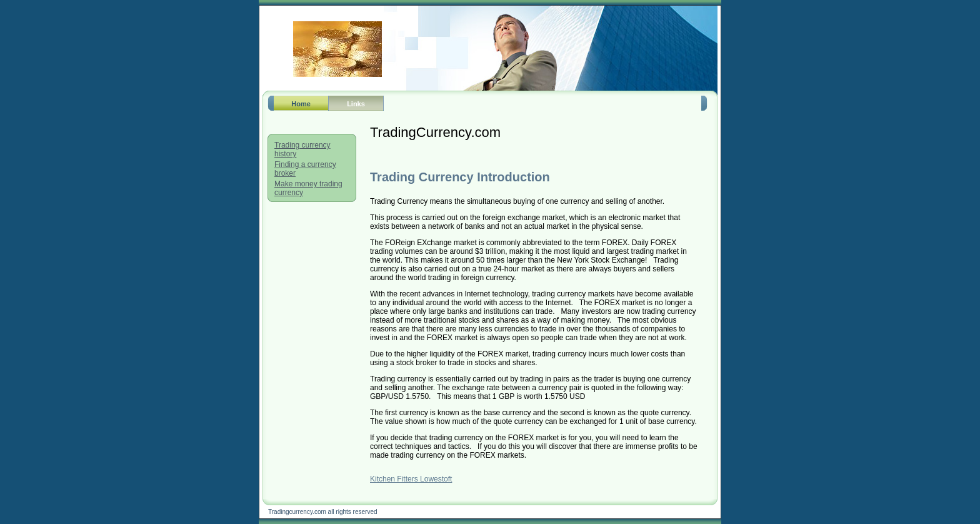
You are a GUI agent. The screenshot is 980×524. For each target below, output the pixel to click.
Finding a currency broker (305, 169)
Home (301, 104)
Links (356, 104)
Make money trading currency (308, 188)
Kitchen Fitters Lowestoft (411, 479)
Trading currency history (302, 149)
